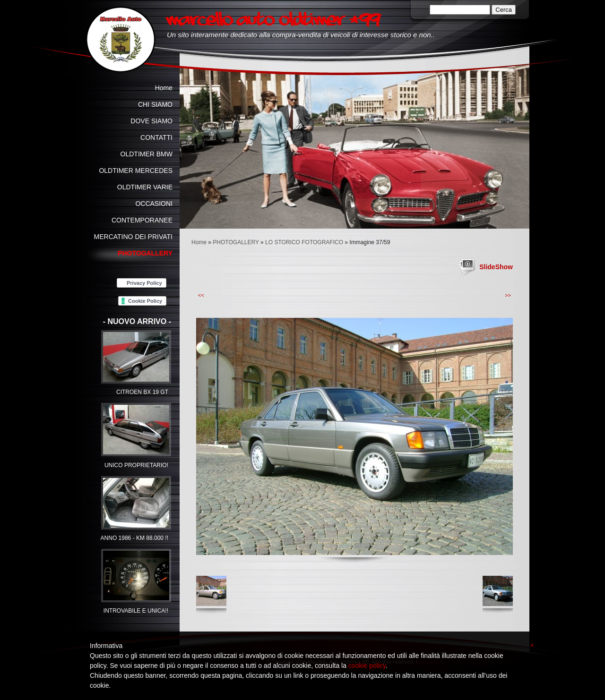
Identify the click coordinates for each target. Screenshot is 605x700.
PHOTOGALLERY (236, 242)
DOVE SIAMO (151, 121)
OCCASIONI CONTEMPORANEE (142, 212)
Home (199, 242)
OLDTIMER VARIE (145, 187)
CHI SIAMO (155, 104)
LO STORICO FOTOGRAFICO (304, 242)
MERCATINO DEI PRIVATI (133, 237)
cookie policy (367, 666)
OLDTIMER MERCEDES (136, 171)
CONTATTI (156, 137)
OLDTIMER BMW (147, 154)
